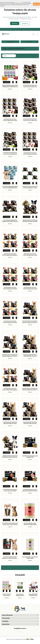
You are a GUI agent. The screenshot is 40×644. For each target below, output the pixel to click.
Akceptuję (36, 4)
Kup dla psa (15, 23)
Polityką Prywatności (19, 2)
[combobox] (9, 56)
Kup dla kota (25, 23)
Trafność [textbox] (5, 56)
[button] (37, 29)
